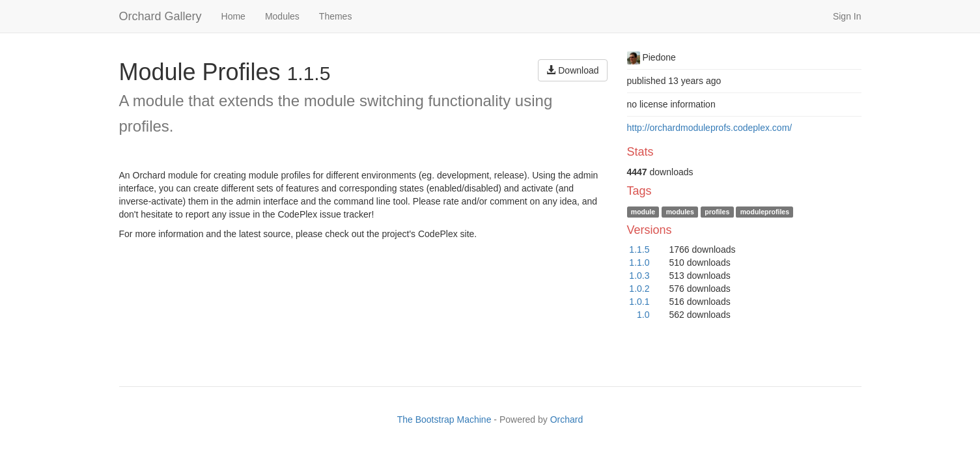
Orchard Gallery (161, 16)
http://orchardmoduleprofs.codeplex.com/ (710, 128)
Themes (336, 16)
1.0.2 (639, 289)
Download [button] (572, 70)
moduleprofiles (765, 212)
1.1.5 (639, 249)
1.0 (643, 315)
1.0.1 (639, 302)
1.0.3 (639, 276)
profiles (717, 212)
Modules (282, 16)
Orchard (567, 419)
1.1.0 (639, 263)
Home (233, 16)
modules (680, 212)
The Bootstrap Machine (444, 419)
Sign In (847, 16)
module (643, 212)
